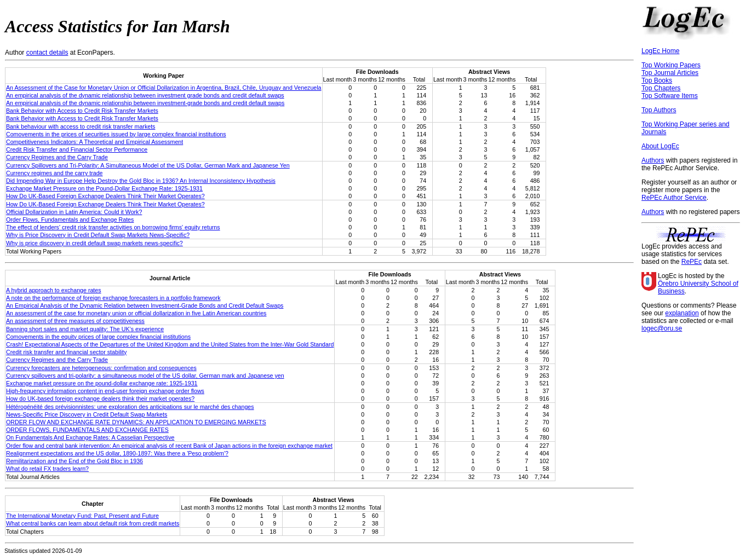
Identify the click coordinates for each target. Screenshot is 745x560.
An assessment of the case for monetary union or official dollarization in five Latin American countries (136, 313)
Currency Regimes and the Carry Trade (57, 157)
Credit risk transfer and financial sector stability (66, 352)
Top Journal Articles (670, 73)
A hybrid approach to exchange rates (54, 290)
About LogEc (660, 146)
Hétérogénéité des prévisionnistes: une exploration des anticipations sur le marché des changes (130, 407)
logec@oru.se (662, 328)
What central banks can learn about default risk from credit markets (93, 523)
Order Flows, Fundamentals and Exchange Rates (70, 220)
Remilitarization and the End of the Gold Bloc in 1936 (74, 461)
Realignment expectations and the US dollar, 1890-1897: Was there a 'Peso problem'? (117, 453)
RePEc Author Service (674, 198)
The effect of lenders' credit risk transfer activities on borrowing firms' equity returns (113, 227)
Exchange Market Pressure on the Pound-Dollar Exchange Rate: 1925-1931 (104, 188)
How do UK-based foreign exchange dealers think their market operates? (100, 399)
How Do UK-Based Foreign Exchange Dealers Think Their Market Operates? (105, 196)
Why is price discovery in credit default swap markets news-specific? (94, 243)
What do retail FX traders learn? (47, 469)
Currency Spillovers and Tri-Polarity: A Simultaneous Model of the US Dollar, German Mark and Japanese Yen (148, 165)
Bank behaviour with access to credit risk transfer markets (81, 126)
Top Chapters (661, 88)
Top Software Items (670, 96)
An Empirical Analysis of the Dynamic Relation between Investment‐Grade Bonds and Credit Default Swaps (145, 305)
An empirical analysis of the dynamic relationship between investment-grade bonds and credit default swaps (145, 103)
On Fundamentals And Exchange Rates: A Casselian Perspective (90, 437)
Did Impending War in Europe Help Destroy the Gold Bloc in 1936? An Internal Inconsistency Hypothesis (141, 181)
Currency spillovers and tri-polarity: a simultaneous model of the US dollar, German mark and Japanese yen (145, 376)
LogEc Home (660, 51)
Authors (653, 160)
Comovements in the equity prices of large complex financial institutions (98, 337)
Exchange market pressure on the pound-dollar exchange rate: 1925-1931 (102, 383)
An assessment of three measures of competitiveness (75, 321)
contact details (47, 53)
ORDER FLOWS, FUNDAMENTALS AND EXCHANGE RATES (87, 430)
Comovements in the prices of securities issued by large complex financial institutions (116, 134)
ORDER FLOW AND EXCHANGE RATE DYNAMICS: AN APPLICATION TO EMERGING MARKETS (136, 422)
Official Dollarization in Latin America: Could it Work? (74, 212)
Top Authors (659, 110)
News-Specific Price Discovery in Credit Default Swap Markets (87, 414)
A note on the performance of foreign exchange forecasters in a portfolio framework (113, 298)
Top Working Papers (671, 65)
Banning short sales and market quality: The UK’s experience (85, 329)
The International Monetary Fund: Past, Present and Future (82, 516)
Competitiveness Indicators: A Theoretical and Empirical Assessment (94, 142)
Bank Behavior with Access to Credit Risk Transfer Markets (82, 111)
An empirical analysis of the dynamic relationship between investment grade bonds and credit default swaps (145, 95)
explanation (682, 313)
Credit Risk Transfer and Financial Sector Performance (77, 149)
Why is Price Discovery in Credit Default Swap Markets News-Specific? (98, 235)
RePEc (692, 262)
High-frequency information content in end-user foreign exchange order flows (105, 391)
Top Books (657, 80)
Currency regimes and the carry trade (55, 173)
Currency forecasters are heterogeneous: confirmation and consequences (101, 368)
